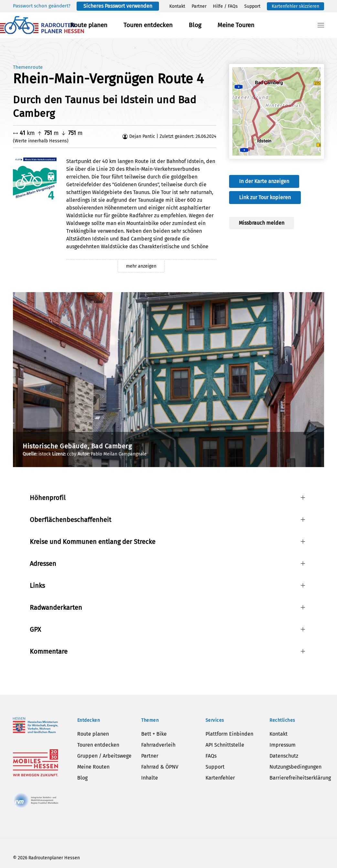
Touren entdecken (148, 25)
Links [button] (37, 586)
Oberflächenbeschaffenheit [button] (70, 520)
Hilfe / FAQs (225, 6)
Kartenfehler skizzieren (295, 6)
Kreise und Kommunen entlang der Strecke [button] (93, 542)
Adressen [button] (43, 564)
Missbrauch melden (262, 223)
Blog (195, 25)
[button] (321, 25)
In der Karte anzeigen (264, 181)
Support (252, 6)
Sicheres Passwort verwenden (118, 6)
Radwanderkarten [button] (56, 608)
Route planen (89, 25)
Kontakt (177, 6)
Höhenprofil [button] (48, 498)
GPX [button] (35, 629)
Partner (199, 6)
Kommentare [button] (49, 651)
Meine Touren (236, 25)
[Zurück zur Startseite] (42, 25)
